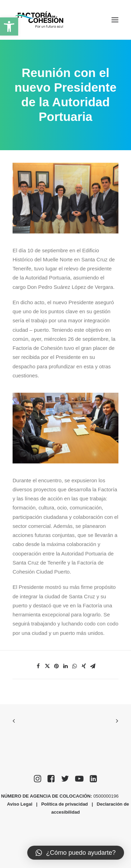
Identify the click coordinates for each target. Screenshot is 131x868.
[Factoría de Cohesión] (39, 20)
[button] (9, 26)
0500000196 (107, 796)
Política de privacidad (65, 804)
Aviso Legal (20, 804)
